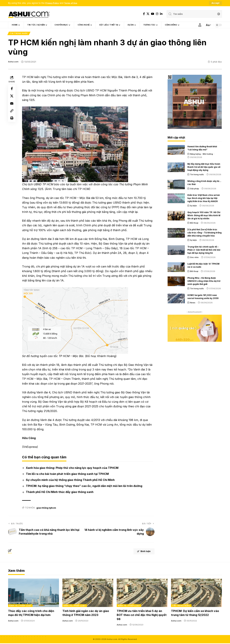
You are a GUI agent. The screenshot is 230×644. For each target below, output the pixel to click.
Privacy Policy (53, 3)
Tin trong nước (19, 34)
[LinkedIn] (161, 14)
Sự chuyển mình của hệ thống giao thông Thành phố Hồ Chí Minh (71, 481)
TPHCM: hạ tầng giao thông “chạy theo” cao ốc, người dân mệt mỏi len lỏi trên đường (85, 487)
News (193, 303)
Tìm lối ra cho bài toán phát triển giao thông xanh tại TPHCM (68, 475)
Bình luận (140, 553)
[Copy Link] (12, 115)
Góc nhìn (194, 258)
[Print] (12, 123)
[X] (148, 14)
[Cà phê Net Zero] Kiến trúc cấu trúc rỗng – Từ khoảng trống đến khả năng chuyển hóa (204, 233)
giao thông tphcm (46, 508)
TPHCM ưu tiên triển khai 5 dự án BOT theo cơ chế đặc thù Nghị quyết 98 (142, 616)
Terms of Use (74, 3)
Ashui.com (14, 62)
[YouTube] (153, 14)
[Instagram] (157, 14)
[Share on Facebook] (12, 90)
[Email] (12, 106)
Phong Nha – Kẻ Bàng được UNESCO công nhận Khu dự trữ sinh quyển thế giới (204, 282)
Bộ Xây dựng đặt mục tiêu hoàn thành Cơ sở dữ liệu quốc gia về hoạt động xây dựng (204, 168)
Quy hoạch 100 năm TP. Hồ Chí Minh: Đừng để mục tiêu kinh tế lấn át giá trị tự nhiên (204, 216)
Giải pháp (194, 189)
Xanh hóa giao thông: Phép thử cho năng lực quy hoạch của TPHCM (73, 468)
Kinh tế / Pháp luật (20, 606)
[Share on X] (12, 98)
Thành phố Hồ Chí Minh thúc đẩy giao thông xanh (60, 493)
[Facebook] (144, 14)
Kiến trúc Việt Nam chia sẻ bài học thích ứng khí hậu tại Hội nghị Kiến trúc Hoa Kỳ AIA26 (204, 199)
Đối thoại (194, 224)
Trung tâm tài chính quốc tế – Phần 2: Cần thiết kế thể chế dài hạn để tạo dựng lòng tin (204, 251)
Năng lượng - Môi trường (201, 155)
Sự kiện (193, 207)
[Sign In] (200, 25)
